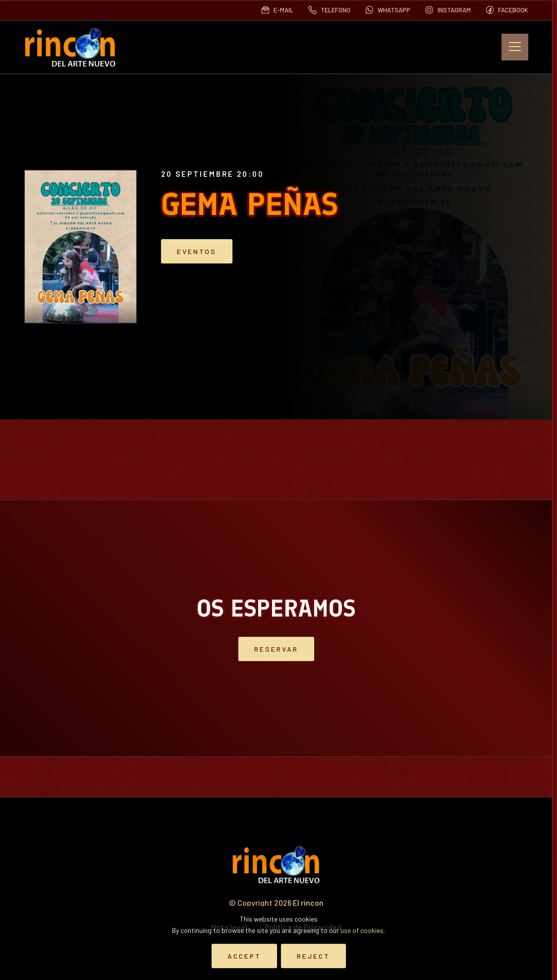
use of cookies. (363, 930)
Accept (244, 956)
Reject (313, 956)
